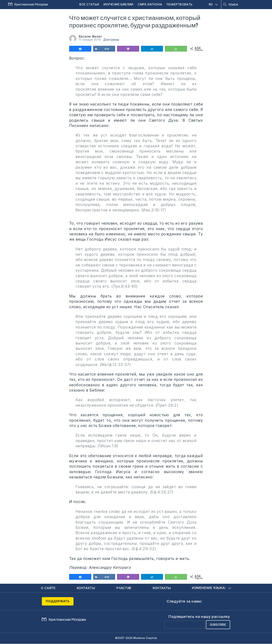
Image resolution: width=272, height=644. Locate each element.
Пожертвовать (180, 4)
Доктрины (111, 40)
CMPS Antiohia (150, 4)
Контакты (86, 588)
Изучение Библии (118, 4)
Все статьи (89, 4)
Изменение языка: (212, 588)
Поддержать (58, 601)
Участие (124, 588)
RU (213, 4)
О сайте (48, 588)
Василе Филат (91, 36)
